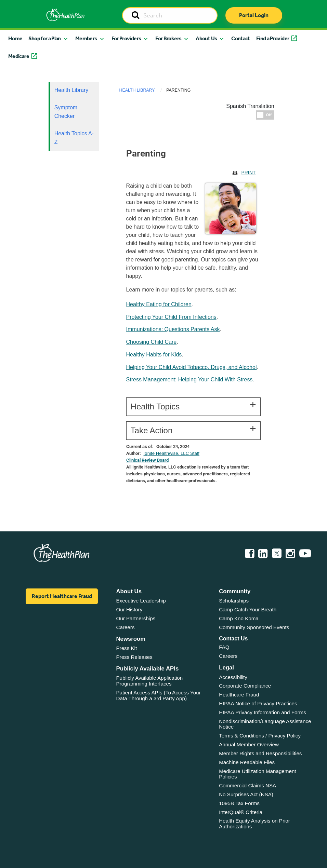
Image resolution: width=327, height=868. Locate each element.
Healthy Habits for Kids (154, 355)
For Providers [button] (126, 38)
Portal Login (254, 15)
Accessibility (233, 677)
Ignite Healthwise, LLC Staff (172, 453)
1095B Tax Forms (239, 803)
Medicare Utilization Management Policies (257, 774)
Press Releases (134, 657)
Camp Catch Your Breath (248, 609)
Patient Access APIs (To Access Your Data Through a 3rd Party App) (158, 695)
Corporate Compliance (245, 686)
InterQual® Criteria (241, 812)
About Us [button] (206, 38)
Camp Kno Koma (239, 618)
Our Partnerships (136, 618)
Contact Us (233, 639)
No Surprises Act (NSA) (246, 794)
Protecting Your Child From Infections (171, 317)
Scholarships (234, 601)
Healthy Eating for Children (159, 304)
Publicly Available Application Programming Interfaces (149, 681)
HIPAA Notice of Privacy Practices (258, 703)
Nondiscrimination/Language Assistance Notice (265, 724)
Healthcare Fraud (239, 695)
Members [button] (86, 38)
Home (15, 38)
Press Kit (126, 648)
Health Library (71, 90)
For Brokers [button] (168, 38)
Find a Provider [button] (273, 38)
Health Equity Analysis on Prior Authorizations (254, 824)
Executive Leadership (141, 601)
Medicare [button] (19, 56)
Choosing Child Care (152, 342)
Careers (125, 627)
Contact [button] (241, 38)
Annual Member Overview (249, 744)
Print (248, 173)
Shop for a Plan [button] (44, 38)
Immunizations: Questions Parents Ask (173, 329)
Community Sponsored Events (254, 627)
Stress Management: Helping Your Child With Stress (189, 379)
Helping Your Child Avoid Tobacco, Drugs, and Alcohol (192, 367)
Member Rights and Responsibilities (260, 753)
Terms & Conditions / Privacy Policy (260, 736)
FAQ (224, 647)
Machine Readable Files (247, 762)
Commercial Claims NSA (247, 785)
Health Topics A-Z (74, 138)
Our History (129, 609)
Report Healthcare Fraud (62, 596)
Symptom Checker (66, 112)
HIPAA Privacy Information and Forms (263, 712)
